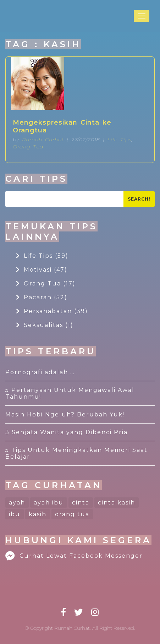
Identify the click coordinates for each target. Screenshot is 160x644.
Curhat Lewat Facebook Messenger (74, 556)
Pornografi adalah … (40, 372)
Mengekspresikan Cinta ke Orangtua (62, 126)
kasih (38, 514)
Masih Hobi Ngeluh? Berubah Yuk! (65, 414)
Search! (139, 199)
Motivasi (42, 270)
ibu (15, 514)
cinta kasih (117, 503)
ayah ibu (49, 503)
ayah (17, 503)
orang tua (72, 514)
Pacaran (42, 297)
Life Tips (119, 140)
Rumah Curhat (43, 140)
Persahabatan (52, 311)
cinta (81, 503)
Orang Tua (28, 147)
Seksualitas (45, 325)
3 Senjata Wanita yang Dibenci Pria (67, 432)
